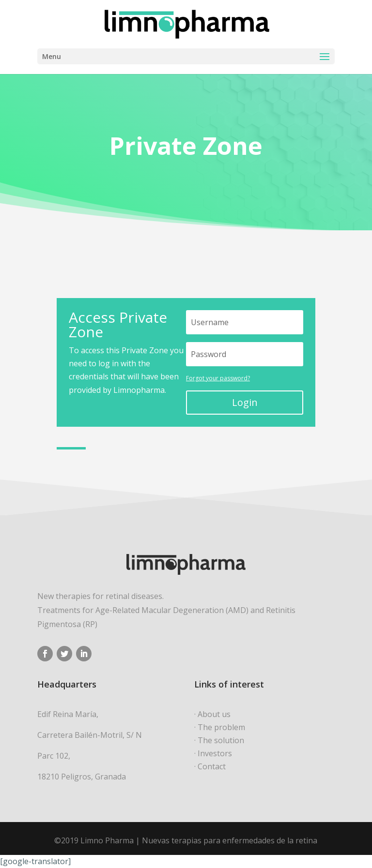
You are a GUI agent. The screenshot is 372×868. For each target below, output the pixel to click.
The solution (221, 740)
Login (245, 402)
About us (214, 714)
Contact (212, 766)
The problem (221, 727)
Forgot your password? (218, 378)
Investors (215, 753)
